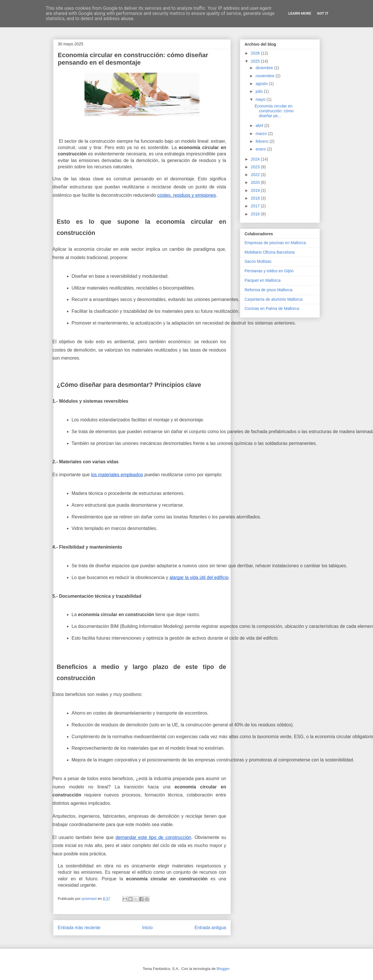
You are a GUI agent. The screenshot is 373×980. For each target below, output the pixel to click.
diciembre (265, 68)
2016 (256, 214)
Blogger (223, 969)
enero (261, 149)
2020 (256, 182)
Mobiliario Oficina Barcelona (270, 252)
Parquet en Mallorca (263, 280)
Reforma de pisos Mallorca (269, 290)
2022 (256, 175)
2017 (256, 206)
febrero (262, 141)
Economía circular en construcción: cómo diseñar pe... (274, 111)
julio (260, 91)
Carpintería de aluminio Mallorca (274, 299)
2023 (256, 167)
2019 (256, 190)
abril (260, 126)
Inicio (147, 928)
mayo (261, 99)
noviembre (265, 76)
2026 (256, 53)
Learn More (300, 13)
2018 (256, 198)
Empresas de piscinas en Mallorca (275, 243)
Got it (323, 13)
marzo (262, 134)
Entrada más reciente (79, 928)
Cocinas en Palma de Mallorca (272, 308)
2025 (256, 61)
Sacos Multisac (258, 261)
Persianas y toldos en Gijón (269, 271)
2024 (256, 159)
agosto (262, 84)
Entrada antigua (210, 928)
